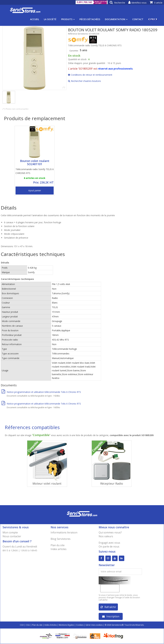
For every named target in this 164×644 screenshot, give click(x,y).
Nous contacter (12, 536)
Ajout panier (35, 190)
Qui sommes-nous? (110, 532)
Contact (138, 19)
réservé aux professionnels (115, 69)
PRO (153, 19)
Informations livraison (64, 532)
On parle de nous (109, 547)
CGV (22, 625)
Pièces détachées (90, 19)
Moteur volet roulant (47, 483)
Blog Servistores (61, 539)
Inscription (111, 617)
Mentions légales (66, 625)
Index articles (59, 549)
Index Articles (51, 625)
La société (50, 19)
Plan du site (58, 545)
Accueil (35, 19)
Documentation (116, 19)
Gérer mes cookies (94, 625)
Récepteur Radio (112, 483)
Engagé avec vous (109, 543)
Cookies (80, 625)
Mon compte (10, 532)
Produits (68, 19)
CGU (28, 625)
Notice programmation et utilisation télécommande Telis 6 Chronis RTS (41, 392)
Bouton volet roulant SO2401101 (35, 162)
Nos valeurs (106, 536)
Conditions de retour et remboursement (90, 75)
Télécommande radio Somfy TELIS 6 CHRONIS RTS (35, 171)
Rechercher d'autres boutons (84, 81)
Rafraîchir (108, 607)
